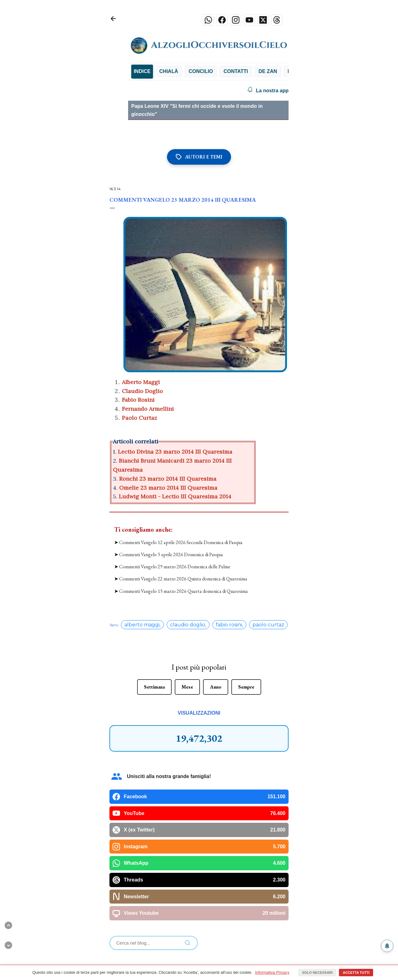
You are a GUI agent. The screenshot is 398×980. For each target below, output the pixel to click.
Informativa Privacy (272, 972)
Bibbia (157, 71)
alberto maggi (142, 564)
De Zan (285, 71)
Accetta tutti (356, 973)
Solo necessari (317, 973)
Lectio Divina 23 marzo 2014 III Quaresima (175, 452)
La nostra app (268, 91)
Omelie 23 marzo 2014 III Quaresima (169, 488)
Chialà (186, 71)
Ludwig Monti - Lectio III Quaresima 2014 (176, 496)
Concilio (218, 71)
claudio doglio (188, 564)
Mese (187, 626)
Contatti (253, 71)
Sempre (246, 626)
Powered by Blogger (199, 945)
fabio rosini (229, 564)
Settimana (154, 626)
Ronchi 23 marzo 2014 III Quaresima (169, 479)
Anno (216, 626)
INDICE (142, 71)
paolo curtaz (268, 564)
